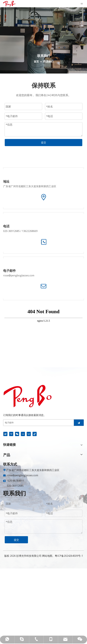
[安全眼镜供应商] (28, 396)
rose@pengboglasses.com (19, 275)
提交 (44, 142)
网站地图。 (48, 556)
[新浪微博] (5, 434)
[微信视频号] (29, 434)
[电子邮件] (39, 423)
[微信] (17, 434)
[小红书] (23, 434)
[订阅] (79, 423)
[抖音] (35, 434)
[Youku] (11, 434)
